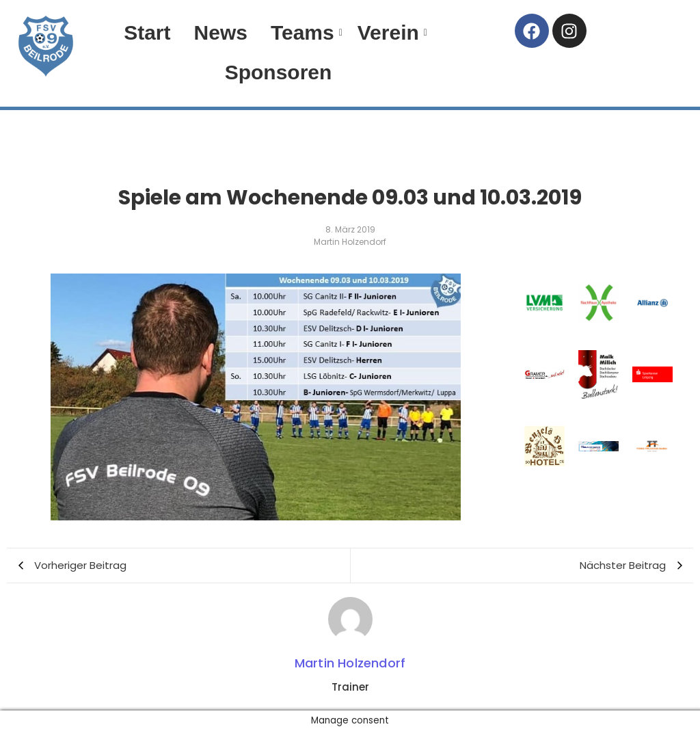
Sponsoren (279, 72)
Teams (305, 32)
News (221, 32)
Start (147, 32)
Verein (391, 32)
